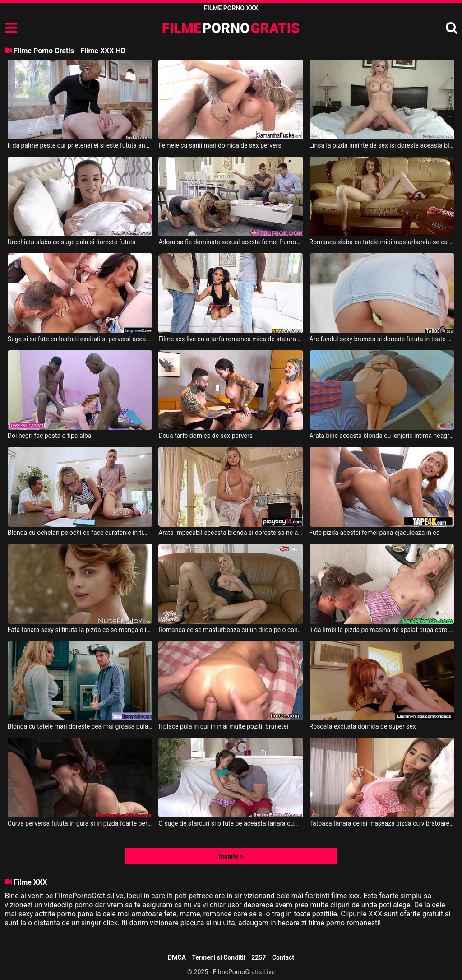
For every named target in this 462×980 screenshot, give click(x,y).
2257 (259, 957)
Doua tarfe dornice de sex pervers (206, 436)
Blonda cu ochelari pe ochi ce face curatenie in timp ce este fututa (80, 533)
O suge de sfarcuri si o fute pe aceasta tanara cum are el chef (231, 823)
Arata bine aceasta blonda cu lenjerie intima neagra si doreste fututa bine (382, 436)
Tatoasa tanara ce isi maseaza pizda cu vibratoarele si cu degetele (382, 823)
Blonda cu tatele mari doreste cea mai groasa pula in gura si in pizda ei (80, 726)
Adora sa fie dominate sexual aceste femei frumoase (231, 242)
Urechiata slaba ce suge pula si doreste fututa (72, 242)
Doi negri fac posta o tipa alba (50, 436)
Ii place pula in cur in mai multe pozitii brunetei (223, 726)
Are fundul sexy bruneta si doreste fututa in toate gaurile (382, 339)
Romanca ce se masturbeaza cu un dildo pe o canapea (231, 630)
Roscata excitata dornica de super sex (363, 726)
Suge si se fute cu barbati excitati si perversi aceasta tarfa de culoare (80, 339)
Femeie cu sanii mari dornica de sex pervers (220, 145)
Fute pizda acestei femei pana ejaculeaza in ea (375, 533)
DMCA (177, 957)
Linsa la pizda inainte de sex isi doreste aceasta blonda (382, 145)
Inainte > (231, 856)
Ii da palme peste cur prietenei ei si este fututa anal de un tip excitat (80, 145)
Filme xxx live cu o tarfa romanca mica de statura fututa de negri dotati (231, 339)
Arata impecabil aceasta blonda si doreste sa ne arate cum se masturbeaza (231, 533)
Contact (283, 957)
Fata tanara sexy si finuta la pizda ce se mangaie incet (80, 630)
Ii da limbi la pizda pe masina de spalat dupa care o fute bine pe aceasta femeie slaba (382, 630)
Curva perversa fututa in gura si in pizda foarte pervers (80, 823)
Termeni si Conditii (218, 957)
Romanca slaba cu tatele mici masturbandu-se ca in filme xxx (382, 242)
